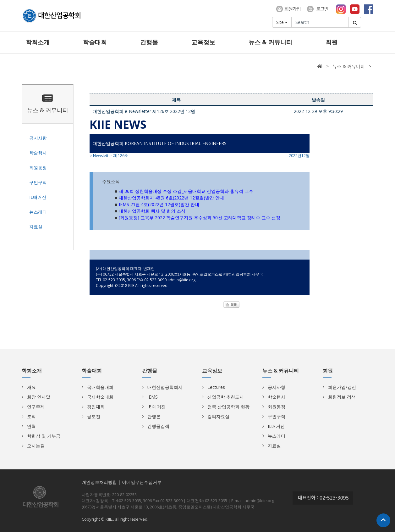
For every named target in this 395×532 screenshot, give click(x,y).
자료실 (274, 446)
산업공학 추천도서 (226, 397)
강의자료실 (218, 416)
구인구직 (277, 416)
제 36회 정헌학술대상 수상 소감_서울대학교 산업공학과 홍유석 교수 (186, 191)
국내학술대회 (100, 387)
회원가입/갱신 (342, 387)
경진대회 (96, 407)
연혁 (31, 426)
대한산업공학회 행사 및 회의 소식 (152, 211)
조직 (31, 416)
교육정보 (203, 42)
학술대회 (95, 42)
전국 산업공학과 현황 (228, 407)
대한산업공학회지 (165, 387)
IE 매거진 (156, 407)
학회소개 (38, 42)
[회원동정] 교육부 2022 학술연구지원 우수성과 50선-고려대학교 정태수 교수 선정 (200, 218)
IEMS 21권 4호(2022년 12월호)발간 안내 (159, 204)
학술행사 (277, 397)
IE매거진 (276, 426)
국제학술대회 (100, 397)
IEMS (153, 397)
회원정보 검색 (342, 397)
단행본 (154, 416)
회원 (332, 42)
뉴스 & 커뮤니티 (270, 42)
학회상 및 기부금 (44, 436)
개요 (31, 387)
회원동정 (277, 407)
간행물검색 (158, 426)
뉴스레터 (277, 436)
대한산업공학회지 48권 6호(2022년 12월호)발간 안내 (171, 198)
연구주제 (36, 407)
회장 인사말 (39, 397)
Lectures (216, 387)
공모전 (94, 416)
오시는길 (36, 446)
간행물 (149, 42)
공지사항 (277, 387)
